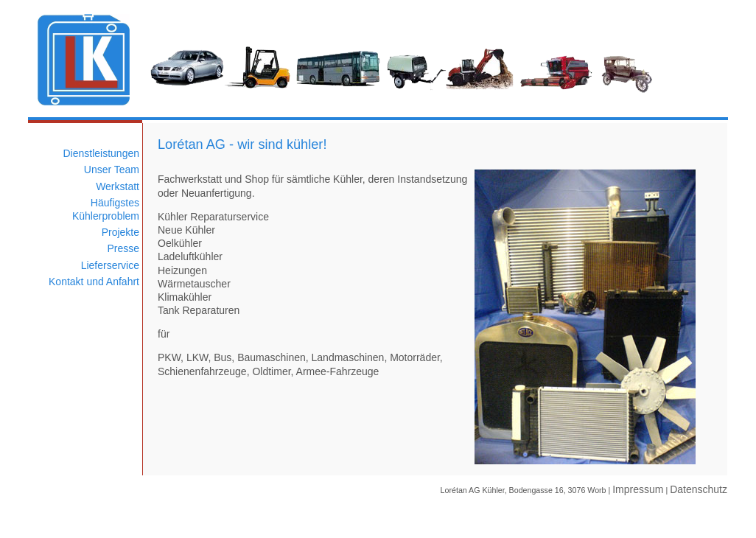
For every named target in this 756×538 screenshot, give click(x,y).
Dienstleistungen (101, 153)
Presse (123, 248)
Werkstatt (118, 186)
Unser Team (112, 170)
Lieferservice (110, 265)
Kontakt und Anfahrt (94, 282)
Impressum (638, 489)
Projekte (120, 232)
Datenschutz (699, 489)
